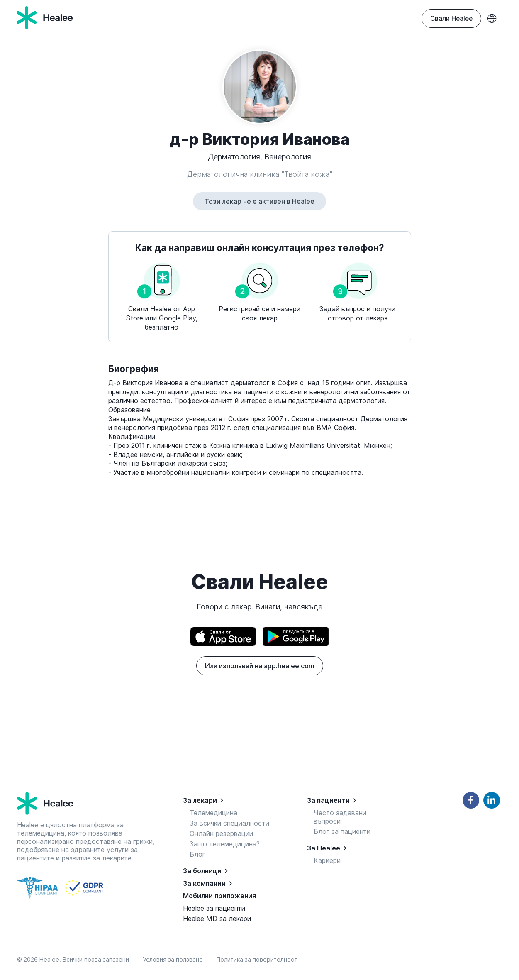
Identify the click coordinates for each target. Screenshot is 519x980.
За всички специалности (229, 823)
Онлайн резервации (221, 833)
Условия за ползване (174, 959)
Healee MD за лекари (217, 919)
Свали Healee (451, 18)
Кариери (327, 860)
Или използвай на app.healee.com (260, 666)
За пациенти (328, 800)
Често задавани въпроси (340, 817)
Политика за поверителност (257, 959)
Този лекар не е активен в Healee (259, 201)
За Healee (324, 848)
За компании (204, 883)
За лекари (200, 800)
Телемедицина (213, 813)
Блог (197, 854)
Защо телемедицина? (225, 844)
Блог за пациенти (342, 831)
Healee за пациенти (214, 908)
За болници (202, 871)
